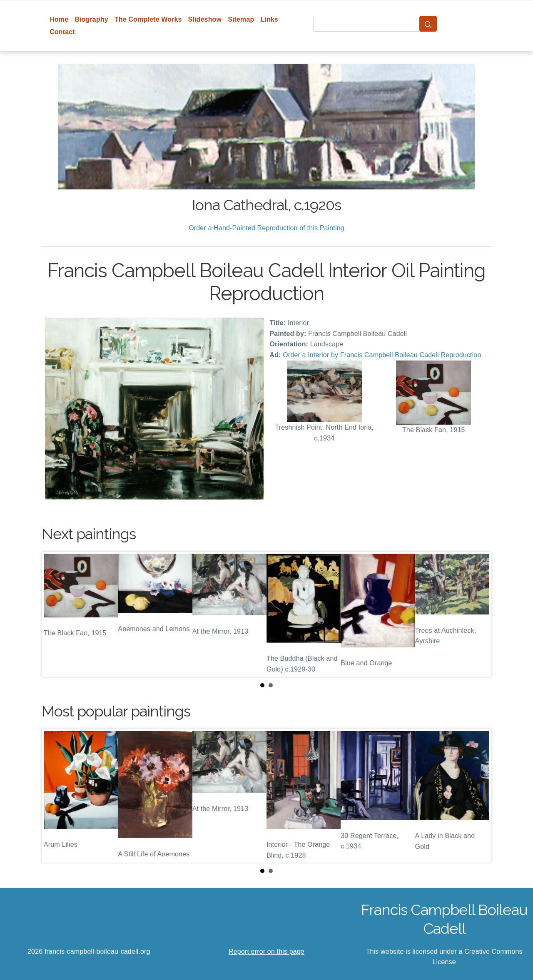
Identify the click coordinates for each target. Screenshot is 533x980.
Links (270, 19)
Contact (62, 32)
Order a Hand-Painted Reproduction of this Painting (266, 228)
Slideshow (205, 19)
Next (478, 614)
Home (59, 19)
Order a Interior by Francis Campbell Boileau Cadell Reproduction (382, 355)
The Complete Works (148, 19)
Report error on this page (266, 951)
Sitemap (241, 19)
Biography (91, 19)
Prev (55, 614)
